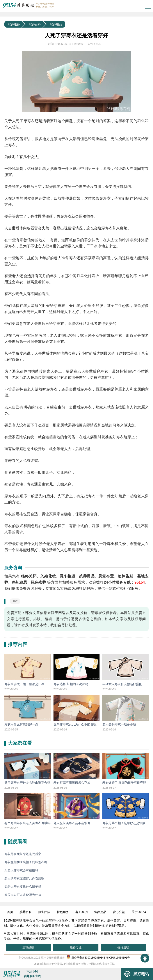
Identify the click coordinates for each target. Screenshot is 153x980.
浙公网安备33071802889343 (86, 958)
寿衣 (15, 601)
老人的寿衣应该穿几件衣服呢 (24, 878)
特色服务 (63, 912)
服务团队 (44, 912)
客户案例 (82, 912)
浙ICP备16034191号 (118, 958)
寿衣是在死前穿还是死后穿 (23, 854)
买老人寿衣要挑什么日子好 (23, 887)
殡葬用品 (56, 24)
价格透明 (123, 947)
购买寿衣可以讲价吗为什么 (23, 895)
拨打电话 (135, 974)
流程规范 (28, 947)
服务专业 (76, 947)
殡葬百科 (35, 24)
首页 (10, 912)
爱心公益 (119, 912)
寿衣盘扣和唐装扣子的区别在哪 (26, 862)
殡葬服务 (14, 24)
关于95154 (139, 912)
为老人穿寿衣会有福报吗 (21, 870)
